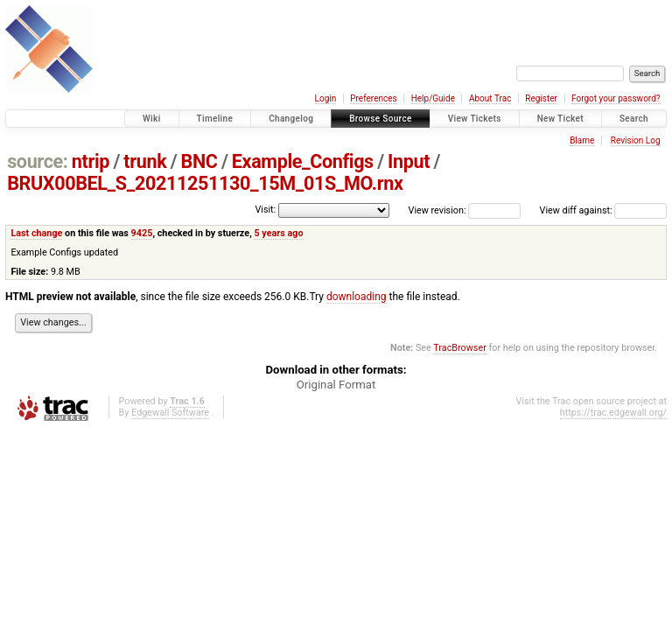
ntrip (91, 161)
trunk (145, 161)
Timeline (215, 119)
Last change (36, 233)
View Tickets (475, 119)
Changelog (291, 119)
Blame (582, 140)
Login (326, 98)
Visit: (265, 210)
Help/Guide (433, 98)
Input (409, 161)
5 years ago (278, 233)
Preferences (373, 98)
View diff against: (603, 210)
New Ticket (560, 119)
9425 (142, 233)
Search (634, 119)
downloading (357, 297)
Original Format (336, 385)
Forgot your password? (616, 98)
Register (541, 98)
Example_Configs (303, 161)
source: (37, 161)
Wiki (152, 119)
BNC (199, 161)
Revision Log (636, 140)
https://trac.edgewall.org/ (613, 413)
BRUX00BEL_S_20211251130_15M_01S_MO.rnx (205, 183)
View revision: (437, 210)
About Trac (490, 98)
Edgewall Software (170, 413)
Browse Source (381, 119)
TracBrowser (460, 348)
